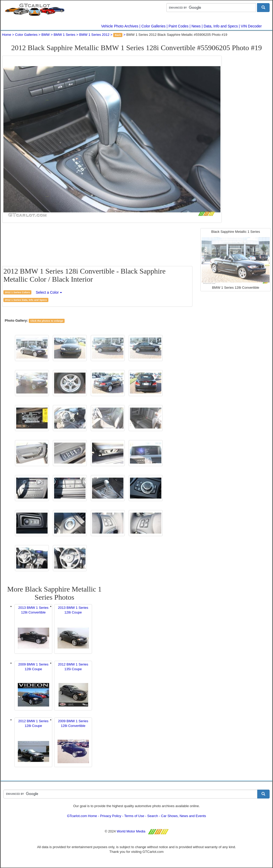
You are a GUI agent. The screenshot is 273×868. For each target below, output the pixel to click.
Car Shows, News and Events (184, 816)
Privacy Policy (111, 816)
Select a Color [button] (49, 292)
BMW (45, 35)
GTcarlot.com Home (82, 816)
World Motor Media (131, 831)
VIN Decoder (251, 26)
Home (7, 35)
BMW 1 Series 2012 (94, 35)
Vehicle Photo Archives (120, 26)
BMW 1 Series (64, 35)
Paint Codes (179, 26)
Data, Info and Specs (221, 26)
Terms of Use (134, 816)
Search (153, 816)
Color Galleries (154, 26)
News (196, 26)
